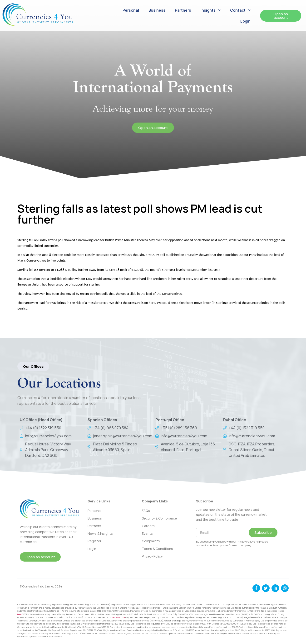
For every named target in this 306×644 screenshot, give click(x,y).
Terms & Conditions (157, 549)
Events (147, 533)
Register (94, 541)
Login (245, 21)
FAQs (146, 511)
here (19, 614)
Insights (211, 10)
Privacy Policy (152, 556)
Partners (183, 10)
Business (157, 10)
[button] (33, 366)
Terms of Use (118, 617)
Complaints (151, 541)
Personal (131, 10)
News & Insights (100, 533)
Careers (148, 526)
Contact (240, 10)
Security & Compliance (159, 518)
